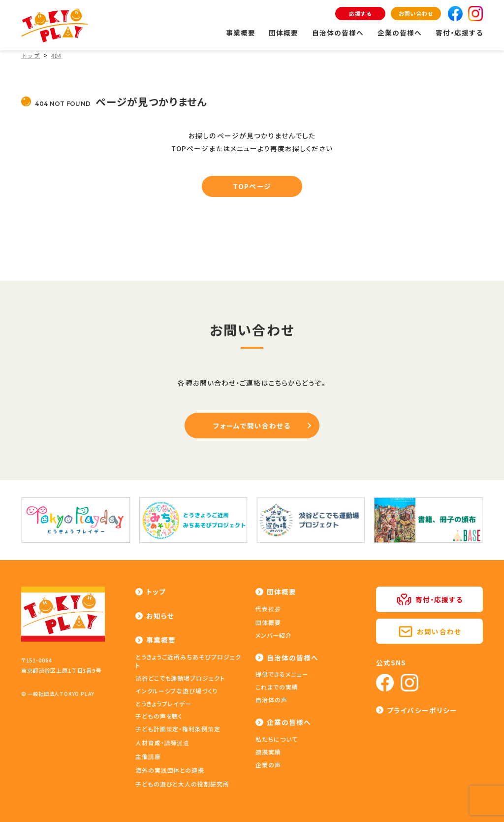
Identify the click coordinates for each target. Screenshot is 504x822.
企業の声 (268, 765)
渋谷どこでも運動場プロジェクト (180, 678)
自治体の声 (271, 700)
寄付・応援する (459, 33)
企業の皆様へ (400, 33)
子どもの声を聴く (159, 716)
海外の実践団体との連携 (170, 770)
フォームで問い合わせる (252, 426)
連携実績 (268, 752)
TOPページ (252, 186)
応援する (360, 13)
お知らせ (160, 616)
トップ (156, 592)
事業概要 (241, 33)
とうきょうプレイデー (164, 704)
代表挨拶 (268, 608)
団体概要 (283, 33)
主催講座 (148, 756)
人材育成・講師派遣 (163, 742)
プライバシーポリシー (422, 710)
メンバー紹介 (274, 635)
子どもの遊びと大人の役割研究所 (182, 784)
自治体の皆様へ (338, 33)
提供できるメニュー (282, 674)
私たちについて (277, 739)
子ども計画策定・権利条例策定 (178, 729)
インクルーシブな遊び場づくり (177, 691)
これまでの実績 (277, 687)
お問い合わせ (416, 13)
